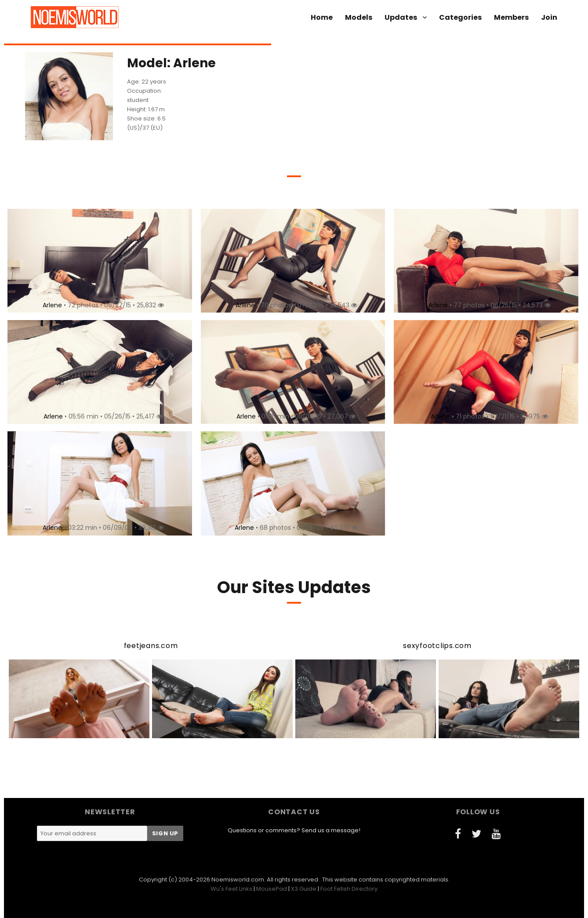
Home (322, 17)
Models (359, 17)
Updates (401, 17)
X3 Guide (304, 889)
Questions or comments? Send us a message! (294, 830)
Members (511, 17)
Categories (460, 17)
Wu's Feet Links (231, 889)
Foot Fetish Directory (349, 889)
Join (549, 17)
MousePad (272, 889)
